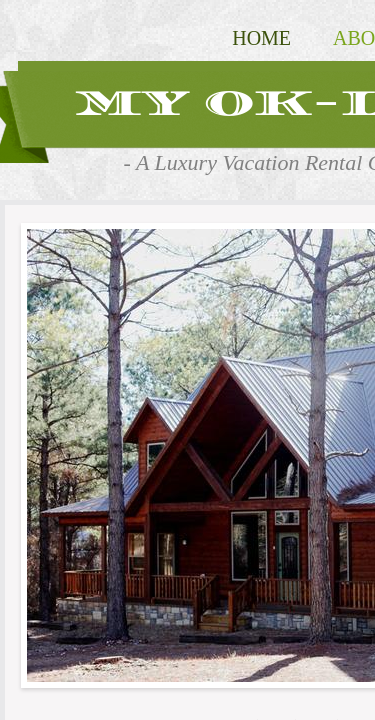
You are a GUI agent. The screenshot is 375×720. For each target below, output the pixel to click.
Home (261, 38)
